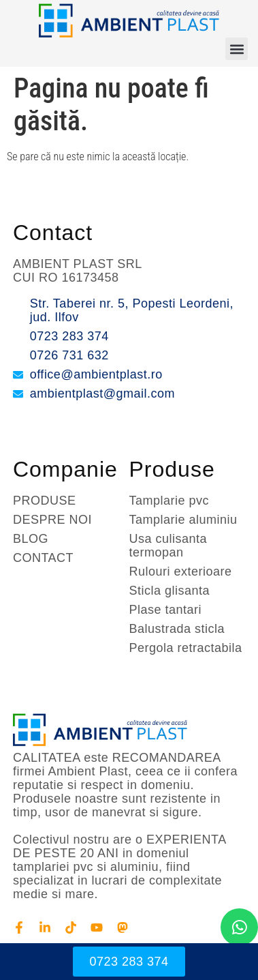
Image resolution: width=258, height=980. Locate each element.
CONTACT (43, 558)
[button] (237, 49)
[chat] (239, 927)
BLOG (31, 539)
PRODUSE (45, 501)
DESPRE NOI (52, 520)
